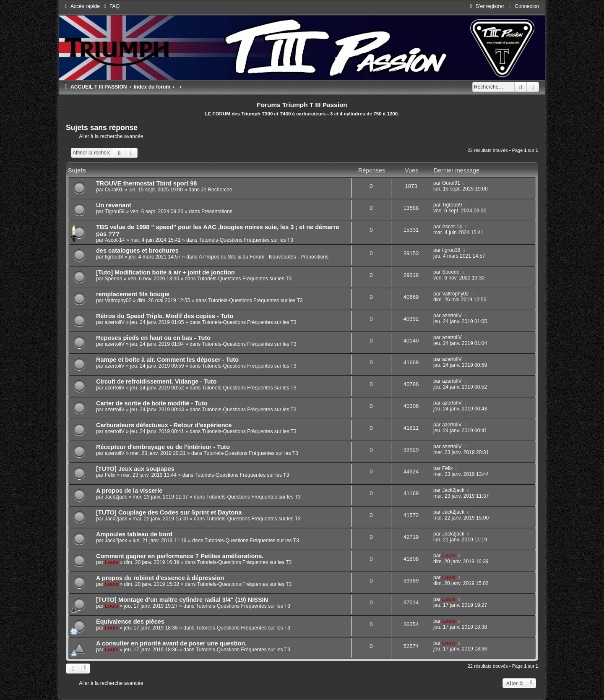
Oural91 (114, 190)
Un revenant (114, 205)
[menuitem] (111, 6)
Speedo (114, 279)
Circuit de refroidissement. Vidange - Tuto (156, 381)
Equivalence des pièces (130, 622)
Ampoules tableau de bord (134, 534)
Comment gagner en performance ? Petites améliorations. (180, 556)
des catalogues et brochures (137, 251)
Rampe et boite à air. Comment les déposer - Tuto (167, 360)
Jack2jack (116, 497)
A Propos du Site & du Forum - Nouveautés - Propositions (264, 257)
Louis (112, 562)
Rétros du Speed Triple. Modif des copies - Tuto (165, 316)
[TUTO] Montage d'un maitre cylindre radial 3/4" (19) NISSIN (182, 600)
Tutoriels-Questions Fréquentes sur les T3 (246, 240)
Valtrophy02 (118, 300)
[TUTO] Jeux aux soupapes (135, 469)
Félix (110, 475)
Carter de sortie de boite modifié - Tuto (152, 403)
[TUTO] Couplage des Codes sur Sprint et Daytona (169, 512)
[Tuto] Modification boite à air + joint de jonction (165, 272)
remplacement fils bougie (133, 294)
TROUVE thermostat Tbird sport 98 (146, 183)
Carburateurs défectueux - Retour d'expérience (164, 425)
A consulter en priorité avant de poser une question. (171, 643)
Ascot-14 (115, 240)
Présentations (217, 212)
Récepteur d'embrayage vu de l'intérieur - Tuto (163, 447)
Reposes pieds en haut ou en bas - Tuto (153, 338)
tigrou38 (114, 257)
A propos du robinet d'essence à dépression (160, 578)
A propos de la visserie (129, 491)
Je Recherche (217, 190)
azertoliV (115, 322)
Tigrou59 (115, 212)
